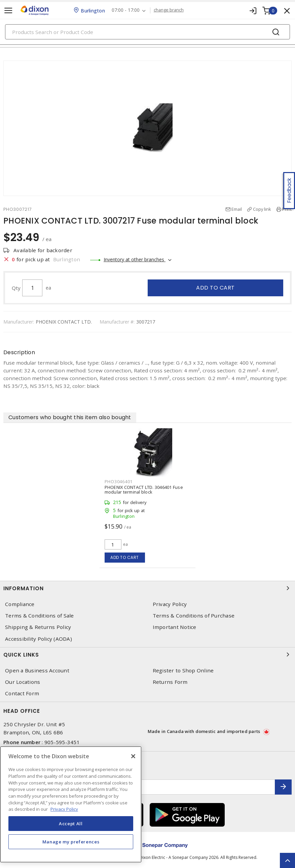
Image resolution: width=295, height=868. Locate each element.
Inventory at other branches (135, 259)
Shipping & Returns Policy (38, 627)
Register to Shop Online (183, 671)
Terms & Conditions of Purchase (194, 616)
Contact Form (22, 693)
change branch (169, 10)
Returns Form (170, 682)
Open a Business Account (37, 671)
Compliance (20, 604)
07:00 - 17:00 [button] (126, 10)
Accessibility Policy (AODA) (39, 639)
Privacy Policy (170, 604)
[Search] (147, 32)
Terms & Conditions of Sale (40, 616)
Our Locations (23, 682)
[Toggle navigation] (8, 11)
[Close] (133, 756)
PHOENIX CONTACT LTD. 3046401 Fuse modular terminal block (144, 490)
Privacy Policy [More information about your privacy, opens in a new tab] (64, 809)
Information (147, 588)
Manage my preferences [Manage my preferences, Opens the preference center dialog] (71, 842)
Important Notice (175, 627)
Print (287, 209)
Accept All (71, 824)
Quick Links (147, 655)
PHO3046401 (119, 481)
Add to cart (215, 288)
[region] (71, 804)
